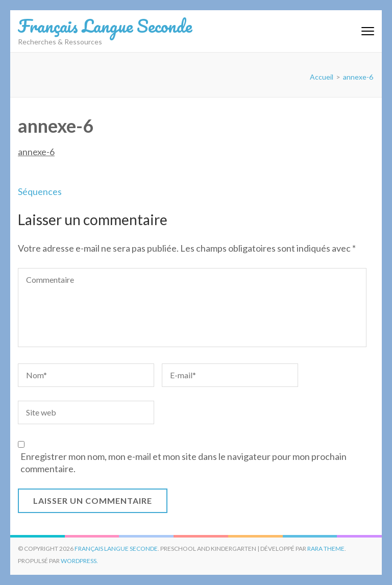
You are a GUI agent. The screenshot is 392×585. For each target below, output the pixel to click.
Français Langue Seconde (105, 26)
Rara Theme (326, 549)
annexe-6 (36, 152)
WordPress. (79, 561)
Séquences (40, 191)
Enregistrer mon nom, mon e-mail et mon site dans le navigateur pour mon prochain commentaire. (183, 462)
